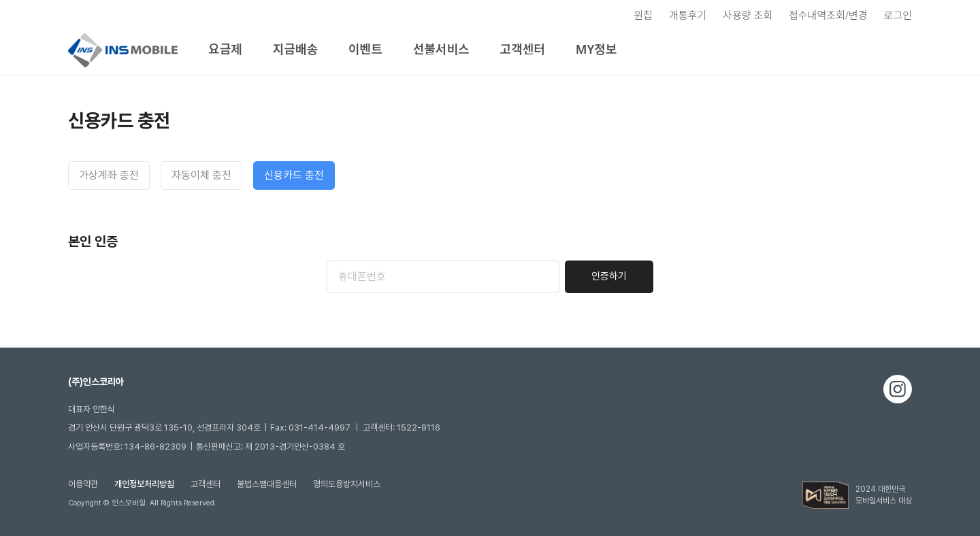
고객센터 (523, 49)
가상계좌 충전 (109, 175)
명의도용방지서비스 (347, 484)
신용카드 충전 (294, 175)
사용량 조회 (748, 15)
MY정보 (597, 49)
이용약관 (83, 484)
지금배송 (295, 49)
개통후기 (688, 15)
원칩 (643, 15)
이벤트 (365, 49)
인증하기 (609, 276)
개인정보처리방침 (144, 484)
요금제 (225, 49)
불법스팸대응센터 (267, 484)
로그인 (898, 15)
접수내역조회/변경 (828, 15)
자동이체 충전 (201, 175)
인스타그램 (898, 389)
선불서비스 (441, 49)
